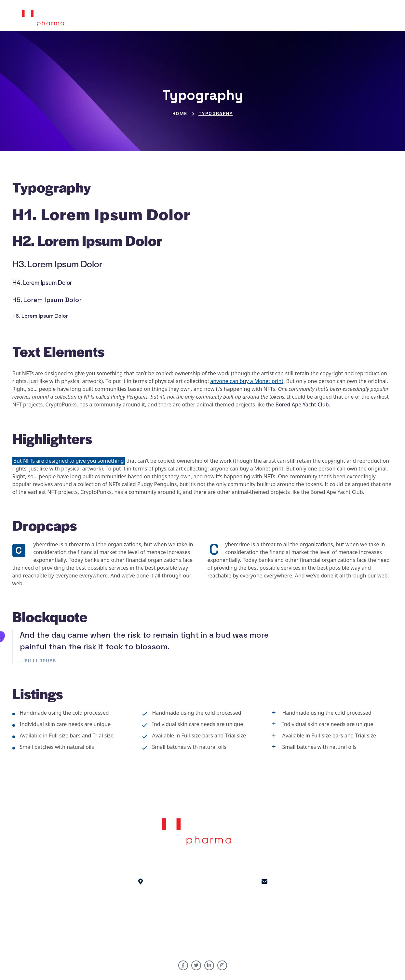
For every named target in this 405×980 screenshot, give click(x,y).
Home (180, 113)
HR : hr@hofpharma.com (264, 901)
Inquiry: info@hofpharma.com (265, 909)
